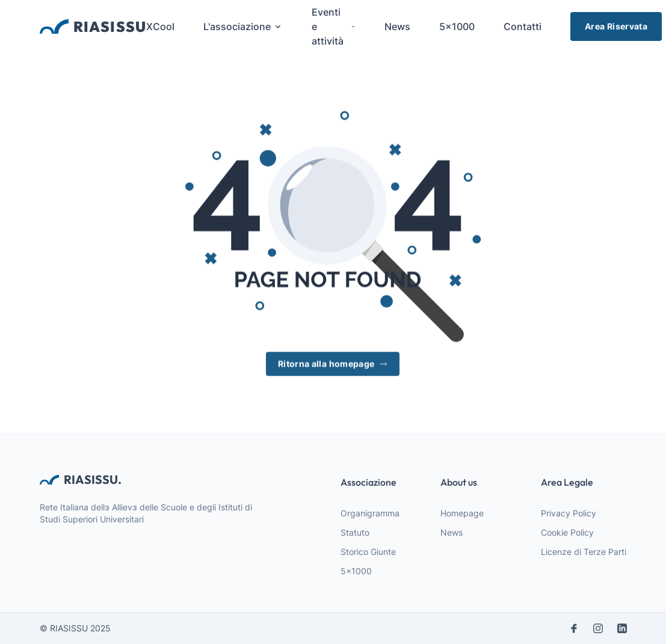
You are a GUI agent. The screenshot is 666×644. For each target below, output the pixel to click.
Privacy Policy (569, 513)
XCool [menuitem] (160, 26)
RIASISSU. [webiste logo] (81, 480)
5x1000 (356, 571)
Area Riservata (616, 26)
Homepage (462, 513)
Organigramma (370, 513)
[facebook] (574, 628)
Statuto (355, 532)
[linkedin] (622, 628)
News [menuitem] (397, 26)
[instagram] (598, 628)
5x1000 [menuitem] (457, 26)
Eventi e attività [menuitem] (334, 26)
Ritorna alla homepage (333, 364)
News (452, 532)
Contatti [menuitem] (523, 26)
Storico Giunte (368, 552)
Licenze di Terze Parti (584, 552)
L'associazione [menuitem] (243, 26)
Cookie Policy (567, 532)
